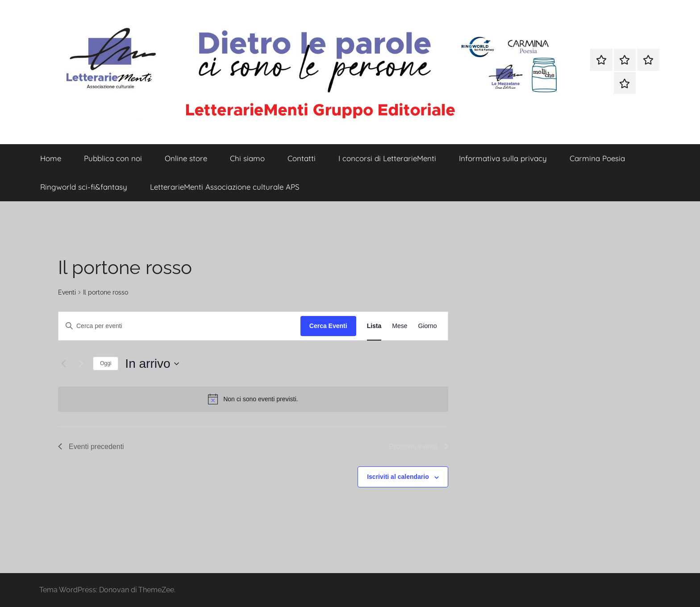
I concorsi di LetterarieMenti (387, 158)
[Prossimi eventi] (81, 364)
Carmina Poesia (597, 158)
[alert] (253, 399)
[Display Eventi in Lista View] (374, 326)
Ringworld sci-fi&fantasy (84, 187)
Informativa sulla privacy (503, 158)
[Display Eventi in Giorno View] (428, 326)
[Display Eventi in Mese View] (400, 326)
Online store (186, 158)
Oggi (106, 363)
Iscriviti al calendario (398, 477)
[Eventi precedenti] (63, 364)
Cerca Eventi (328, 326)
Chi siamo (247, 158)
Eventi (67, 292)
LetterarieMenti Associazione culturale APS (225, 187)
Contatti (302, 158)
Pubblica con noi (113, 158)
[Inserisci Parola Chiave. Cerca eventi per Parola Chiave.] (179, 326)
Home (51, 158)
